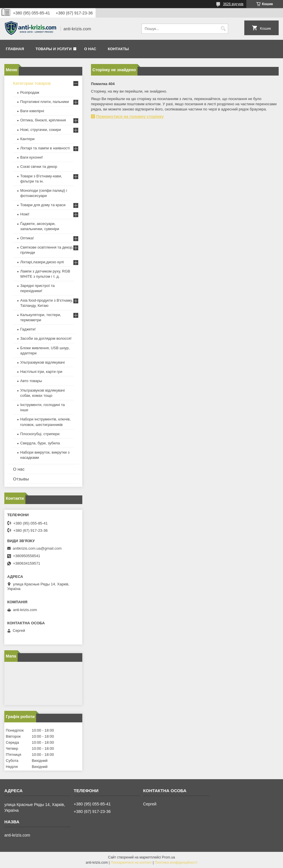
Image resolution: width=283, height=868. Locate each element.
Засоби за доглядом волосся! (46, 338)
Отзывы (21, 479)
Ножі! (25, 214)
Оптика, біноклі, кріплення (43, 120)
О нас (90, 49)
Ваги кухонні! (31, 157)
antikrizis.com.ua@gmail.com (37, 548)
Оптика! (27, 238)
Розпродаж (30, 92)
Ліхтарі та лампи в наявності (45, 148)
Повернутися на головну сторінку (130, 117)
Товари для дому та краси (43, 205)
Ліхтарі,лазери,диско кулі (42, 262)
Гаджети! (28, 329)
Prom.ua (169, 857)
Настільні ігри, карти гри (41, 372)
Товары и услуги (54, 49)
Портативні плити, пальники (44, 102)
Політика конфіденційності (176, 863)
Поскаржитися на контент (131, 863)
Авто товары (31, 381)
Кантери (27, 139)
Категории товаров (32, 83)
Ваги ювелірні (32, 111)
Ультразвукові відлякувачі (42, 362)
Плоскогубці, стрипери (40, 434)
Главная (15, 49)
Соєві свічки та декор (39, 167)
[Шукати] (223, 29)
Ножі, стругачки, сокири (41, 130)
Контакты (118, 49)
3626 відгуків (233, 4)
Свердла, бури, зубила (40, 443)
